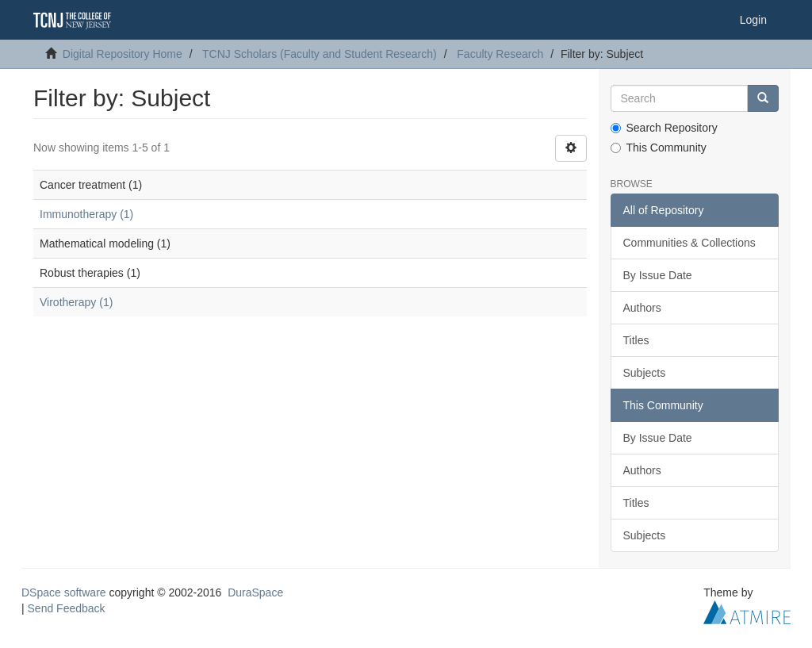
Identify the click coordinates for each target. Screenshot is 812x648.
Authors (642, 308)
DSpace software (64, 592)
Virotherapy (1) (76, 302)
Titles (636, 340)
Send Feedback (67, 608)
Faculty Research (500, 54)
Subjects (645, 373)
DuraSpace (255, 592)
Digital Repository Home (123, 54)
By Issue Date (658, 275)
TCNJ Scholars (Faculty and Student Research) (320, 54)
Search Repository (664, 128)
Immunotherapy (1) (86, 214)
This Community (659, 148)
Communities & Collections (689, 243)
